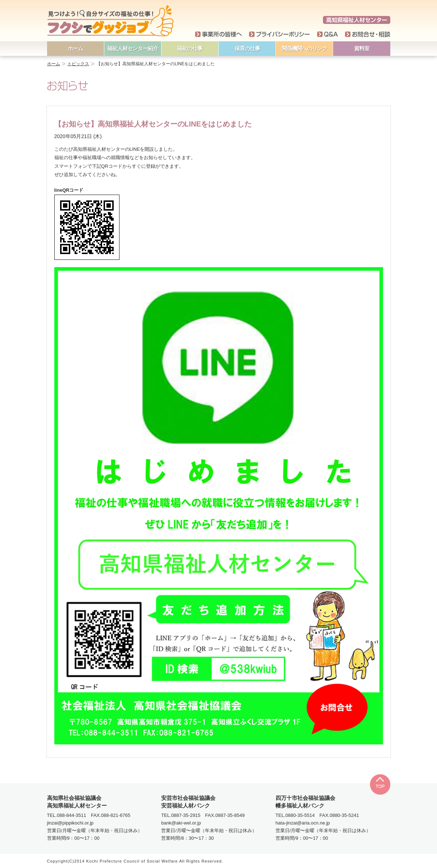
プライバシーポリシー (280, 34)
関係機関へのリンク (304, 48)
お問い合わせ (368, 34)
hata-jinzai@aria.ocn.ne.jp (303, 823)
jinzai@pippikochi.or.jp (70, 823)
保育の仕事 (247, 48)
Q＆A (327, 34)
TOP (380, 784)
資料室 (362, 48)
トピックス (78, 64)
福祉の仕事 (190, 48)
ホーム (75, 48)
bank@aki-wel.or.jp (181, 823)
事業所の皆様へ (218, 34)
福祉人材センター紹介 (133, 48)
